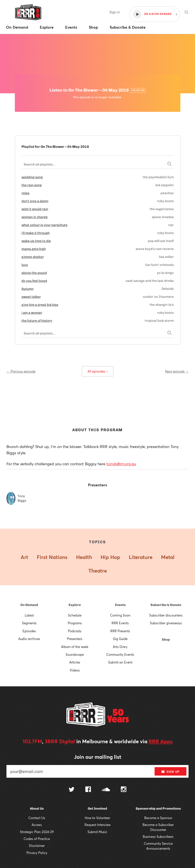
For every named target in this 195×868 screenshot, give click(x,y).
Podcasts (75, 631)
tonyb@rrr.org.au (121, 464)
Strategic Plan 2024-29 (37, 832)
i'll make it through (36, 233)
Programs (75, 623)
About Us (37, 809)
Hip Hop (110, 557)
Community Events (120, 654)
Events (120, 605)
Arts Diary (120, 647)
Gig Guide (120, 639)
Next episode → (177, 371)
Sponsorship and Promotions (158, 809)
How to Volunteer (97, 818)
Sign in (115, 12)
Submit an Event (120, 662)
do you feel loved (34, 281)
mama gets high (34, 249)
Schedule (75, 615)
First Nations (52, 557)
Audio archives (29, 639)
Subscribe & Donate (166, 605)
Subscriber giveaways (166, 623)
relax (25, 193)
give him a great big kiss (40, 305)
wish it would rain (35, 209)
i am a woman (32, 313)
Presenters (75, 639)
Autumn (28, 289)
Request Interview (97, 825)
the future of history (37, 321)
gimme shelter (33, 257)
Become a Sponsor (158, 818)
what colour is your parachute (45, 225)
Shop (166, 640)
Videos (75, 670)
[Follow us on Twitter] (72, 790)
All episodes (97, 371)
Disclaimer (37, 846)
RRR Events (120, 623)
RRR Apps (161, 741)
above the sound (34, 273)
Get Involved (97, 809)
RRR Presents (120, 631)
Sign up (170, 772)
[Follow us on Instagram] (124, 790)
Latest (29, 615)
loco (25, 265)
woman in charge (35, 217)
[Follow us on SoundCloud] (106, 790)
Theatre (98, 571)
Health (84, 557)
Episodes (29, 631)
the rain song (32, 185)
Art (24, 557)
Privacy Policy (37, 853)
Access (37, 825)
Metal (168, 557)
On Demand (29, 605)
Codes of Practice (37, 839)
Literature (141, 557)
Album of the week (75, 647)
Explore (75, 605)
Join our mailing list (98, 757)
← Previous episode (21, 371)
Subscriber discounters (166, 615)
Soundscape (75, 654)
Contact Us (37, 818)
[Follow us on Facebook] (88, 790)
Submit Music (97, 832)
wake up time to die (36, 241)
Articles (75, 662)
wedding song (32, 177)
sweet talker (31, 297)
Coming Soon (120, 615)
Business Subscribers (158, 837)
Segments (29, 623)
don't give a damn (35, 201)
